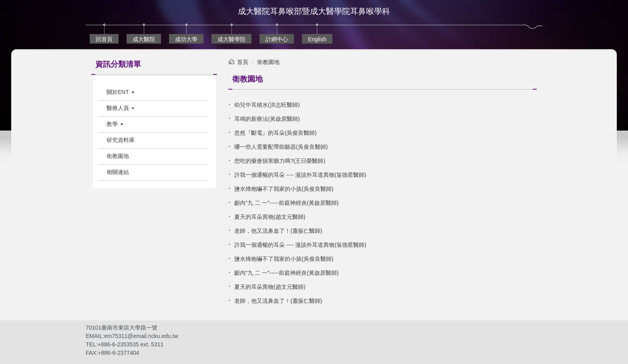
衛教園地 (268, 62)
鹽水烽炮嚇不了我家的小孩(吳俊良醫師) (284, 189)
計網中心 (277, 39)
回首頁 (104, 39)
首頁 (243, 62)
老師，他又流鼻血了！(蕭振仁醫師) (278, 231)
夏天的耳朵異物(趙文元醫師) (270, 217)
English (317, 39)
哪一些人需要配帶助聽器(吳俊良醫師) (281, 147)
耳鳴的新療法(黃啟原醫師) (267, 119)
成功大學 (186, 39)
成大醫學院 (231, 39)
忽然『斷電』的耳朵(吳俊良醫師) (275, 133)
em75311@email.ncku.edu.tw (141, 336)
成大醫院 (144, 39)
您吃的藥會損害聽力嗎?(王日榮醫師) (280, 161)
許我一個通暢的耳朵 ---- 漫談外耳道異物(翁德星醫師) (300, 175)
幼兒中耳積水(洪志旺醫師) (267, 105)
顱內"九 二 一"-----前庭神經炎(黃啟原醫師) (286, 203)
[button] (154, 92)
